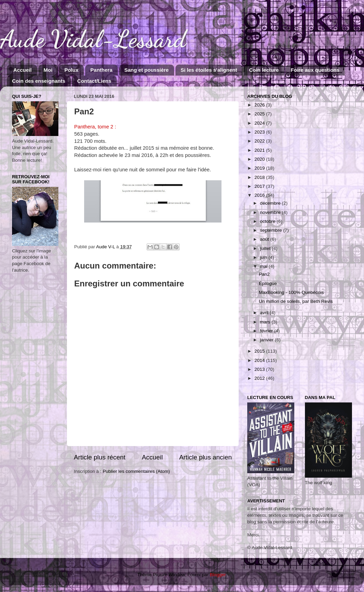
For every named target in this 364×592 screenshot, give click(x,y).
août (265, 239)
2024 (260, 123)
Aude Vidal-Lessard (93, 39)
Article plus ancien (206, 457)
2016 (260, 195)
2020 (260, 159)
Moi (48, 70)
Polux (71, 70)
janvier (268, 340)
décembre (271, 203)
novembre (271, 212)
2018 (260, 177)
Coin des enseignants (39, 81)
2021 (260, 150)
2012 (260, 378)
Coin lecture (264, 70)
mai (264, 266)
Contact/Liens (94, 81)
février (267, 331)
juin (264, 257)
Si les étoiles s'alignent (209, 70)
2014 (260, 360)
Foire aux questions (315, 70)
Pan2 (264, 274)
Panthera (101, 70)
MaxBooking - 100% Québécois (291, 292)
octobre (268, 221)
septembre (272, 230)
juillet (266, 248)
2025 (260, 114)
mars (266, 322)
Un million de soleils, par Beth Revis (296, 301)
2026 (260, 105)
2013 (260, 369)
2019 (260, 168)
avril (265, 313)
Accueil (22, 70)
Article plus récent (100, 457)
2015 (260, 351)
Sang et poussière (146, 70)
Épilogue (268, 283)
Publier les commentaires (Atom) (136, 471)
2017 (260, 186)
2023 (260, 132)
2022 (260, 141)
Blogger (218, 575)
